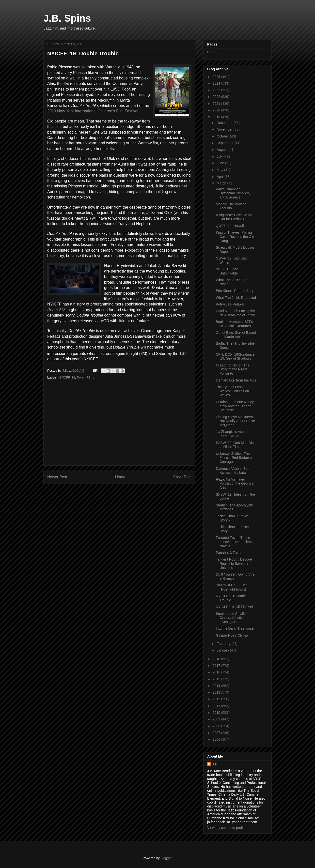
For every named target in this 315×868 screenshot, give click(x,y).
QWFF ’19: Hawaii (230, 226)
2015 (217, 679)
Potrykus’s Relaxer (230, 304)
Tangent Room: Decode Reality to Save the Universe (234, 563)
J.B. (215, 764)
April (220, 177)
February (224, 644)
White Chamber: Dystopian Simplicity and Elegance (233, 193)
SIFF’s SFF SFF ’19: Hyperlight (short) (231, 587)
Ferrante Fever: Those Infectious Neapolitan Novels (234, 542)
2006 (217, 739)
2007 (217, 733)
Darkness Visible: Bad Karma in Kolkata (233, 471)
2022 (217, 97)
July (220, 156)
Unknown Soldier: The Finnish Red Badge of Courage (234, 458)
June (221, 163)
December (225, 123)
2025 (217, 77)
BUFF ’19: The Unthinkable (227, 271)
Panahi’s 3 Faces (229, 553)
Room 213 (56, 310)
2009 (217, 719)
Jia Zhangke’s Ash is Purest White (231, 434)
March (222, 183)
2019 (217, 117)
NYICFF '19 (67, 377)
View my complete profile (226, 828)
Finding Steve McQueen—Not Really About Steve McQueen (236, 421)
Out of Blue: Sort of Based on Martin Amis (236, 335)
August (222, 150)
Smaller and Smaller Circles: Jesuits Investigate (231, 618)
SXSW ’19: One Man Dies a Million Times (236, 445)
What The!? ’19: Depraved (236, 298)
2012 (217, 699)
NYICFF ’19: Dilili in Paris (235, 607)
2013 (217, 692)
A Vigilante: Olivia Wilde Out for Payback (234, 217)
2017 (217, 666)
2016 (217, 672)
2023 (217, 90)
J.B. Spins (67, 18)
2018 (217, 659)
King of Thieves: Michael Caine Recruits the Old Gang (235, 237)
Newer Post (57, 477)
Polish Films (85, 377)
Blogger (166, 858)
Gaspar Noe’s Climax (232, 635)
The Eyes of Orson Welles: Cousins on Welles (232, 391)
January (223, 650)
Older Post (182, 477)
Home (120, 477)
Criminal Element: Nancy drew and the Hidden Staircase (235, 406)
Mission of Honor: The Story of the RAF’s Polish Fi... (233, 369)
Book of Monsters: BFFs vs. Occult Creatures (234, 324)
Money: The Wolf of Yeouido (231, 206)
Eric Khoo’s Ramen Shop (235, 291)
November (225, 129)
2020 (217, 110)
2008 (217, 726)
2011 (217, 706)
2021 (217, 104)
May (220, 170)
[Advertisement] (119, 427)
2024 (217, 83)
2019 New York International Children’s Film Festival (93, 111)
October (223, 136)
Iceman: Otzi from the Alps (236, 380)
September (225, 143)
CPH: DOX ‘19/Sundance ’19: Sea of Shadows (235, 357)
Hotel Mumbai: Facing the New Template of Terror (236, 313)
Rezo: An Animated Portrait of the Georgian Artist (236, 484)
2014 (217, 686)
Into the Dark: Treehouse (235, 628)
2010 (217, 713)
